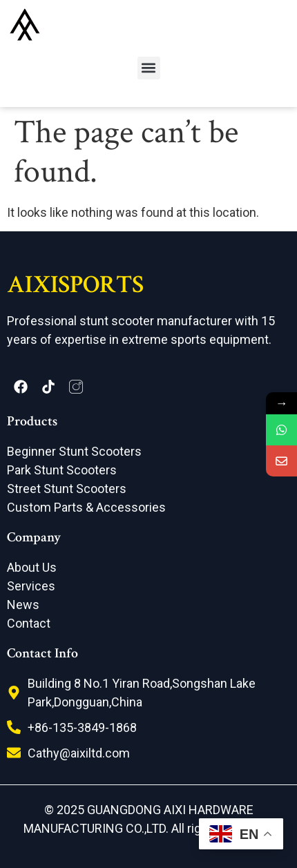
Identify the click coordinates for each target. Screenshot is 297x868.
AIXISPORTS (75, 285)
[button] (149, 68)
